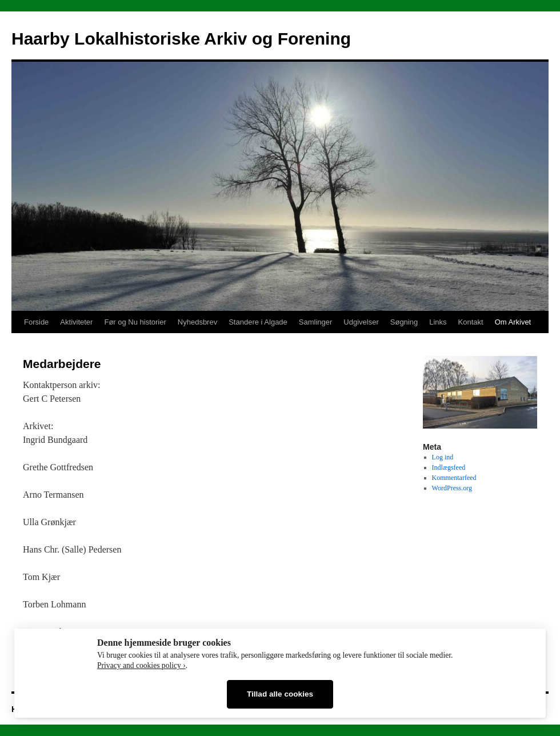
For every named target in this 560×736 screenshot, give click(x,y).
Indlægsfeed (449, 467)
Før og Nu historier (135, 322)
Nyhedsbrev (197, 322)
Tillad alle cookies (280, 694)
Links (438, 322)
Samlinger (316, 322)
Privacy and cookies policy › (141, 665)
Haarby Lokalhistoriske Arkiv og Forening (181, 39)
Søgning (404, 322)
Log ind (443, 457)
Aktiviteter (76, 322)
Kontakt (471, 322)
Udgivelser (361, 322)
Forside (36, 322)
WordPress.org (452, 488)
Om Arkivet (513, 322)
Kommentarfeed (454, 478)
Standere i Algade (258, 322)
